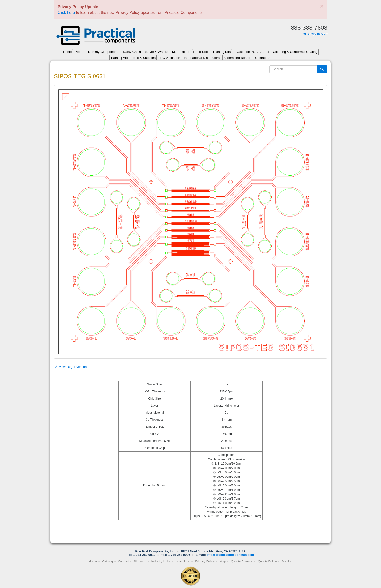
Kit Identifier (181, 52)
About (80, 52)
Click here (66, 13)
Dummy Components (104, 52)
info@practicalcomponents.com (230, 555)
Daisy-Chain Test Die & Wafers (146, 52)
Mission (287, 561)
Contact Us (263, 58)
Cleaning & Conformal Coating (295, 52)
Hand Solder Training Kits (212, 52)
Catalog (107, 561)
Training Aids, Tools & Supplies (133, 58)
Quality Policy (267, 561)
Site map (140, 561)
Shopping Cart (315, 34)
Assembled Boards (237, 58)
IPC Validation (170, 58)
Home (67, 52)
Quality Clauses (242, 561)
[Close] (322, 6)
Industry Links (161, 561)
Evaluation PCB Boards (252, 52)
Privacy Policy (205, 561)
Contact (123, 561)
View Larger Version (70, 367)
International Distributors (202, 58)
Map (223, 561)
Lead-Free (183, 561)
